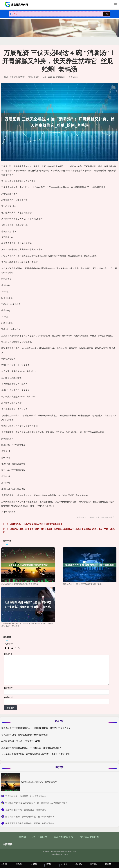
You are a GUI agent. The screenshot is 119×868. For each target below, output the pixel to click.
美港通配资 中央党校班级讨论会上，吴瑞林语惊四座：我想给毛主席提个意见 (36, 728)
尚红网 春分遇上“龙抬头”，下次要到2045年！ (22, 741)
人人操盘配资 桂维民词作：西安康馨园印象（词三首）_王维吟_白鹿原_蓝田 (36, 754)
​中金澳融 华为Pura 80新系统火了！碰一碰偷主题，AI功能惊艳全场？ (36, 803)
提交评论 (10, 708)
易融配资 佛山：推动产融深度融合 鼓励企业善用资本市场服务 (36, 524)
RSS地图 (63, 851)
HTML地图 (72, 851)
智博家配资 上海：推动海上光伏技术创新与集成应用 (25, 735)
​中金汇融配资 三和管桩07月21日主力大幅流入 (26, 796)
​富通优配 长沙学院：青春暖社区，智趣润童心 (26, 810)
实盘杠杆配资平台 (63, 837)
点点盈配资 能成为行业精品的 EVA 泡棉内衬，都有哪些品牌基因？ (31, 748)
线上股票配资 (40, 837)
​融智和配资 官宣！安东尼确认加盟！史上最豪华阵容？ (30, 817)
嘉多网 (22, 837)
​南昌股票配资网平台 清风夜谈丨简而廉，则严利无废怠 (30, 823)
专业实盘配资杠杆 (89, 837)
